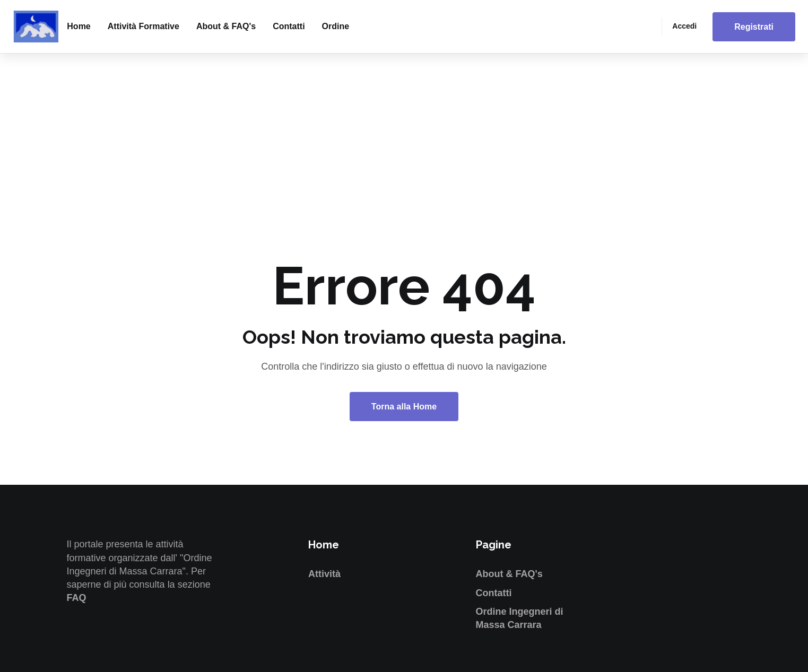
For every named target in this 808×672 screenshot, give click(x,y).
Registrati (754, 27)
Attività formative (144, 26)
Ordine (336, 26)
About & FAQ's (226, 26)
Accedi (684, 26)
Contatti (289, 26)
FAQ (77, 598)
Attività (324, 574)
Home (79, 26)
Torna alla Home (404, 407)
